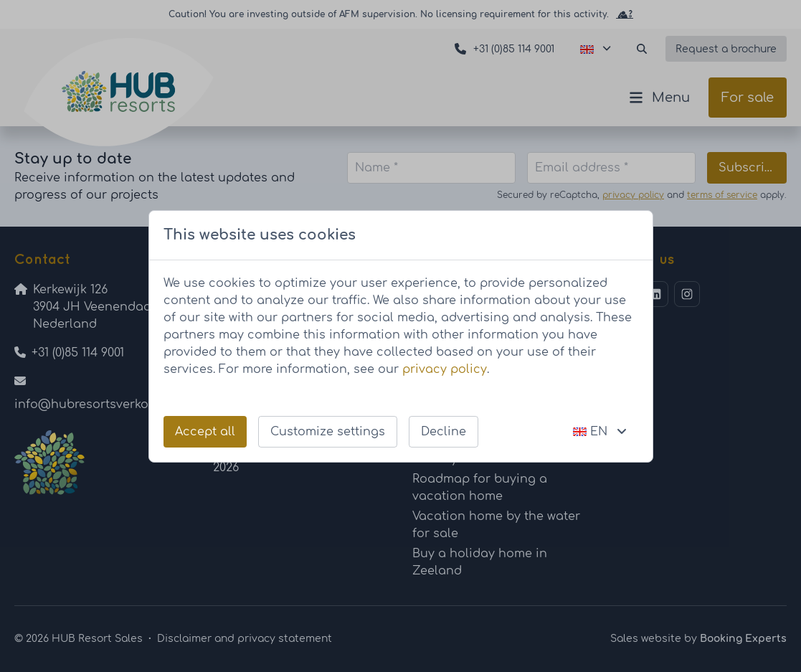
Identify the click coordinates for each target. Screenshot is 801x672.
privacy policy (445, 369)
